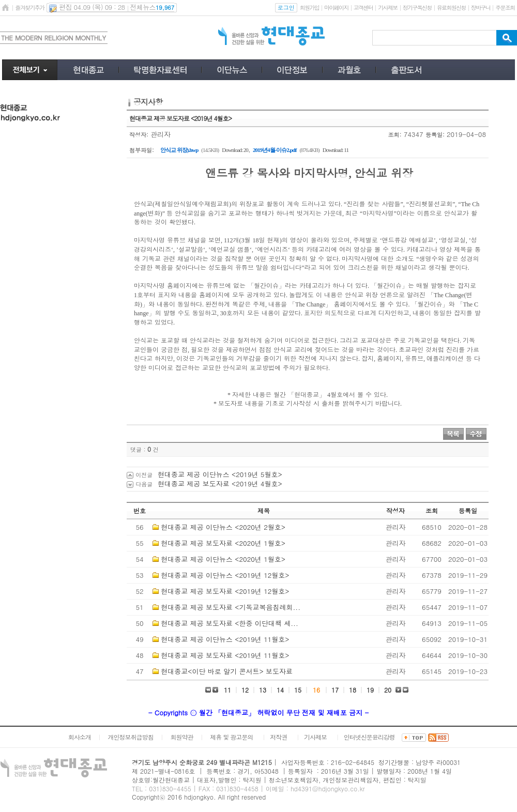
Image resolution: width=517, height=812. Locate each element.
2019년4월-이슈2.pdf (275, 150)
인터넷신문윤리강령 (369, 737)
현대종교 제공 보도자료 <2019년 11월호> (225, 655)
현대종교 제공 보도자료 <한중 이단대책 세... (229, 623)
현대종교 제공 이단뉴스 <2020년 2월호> (223, 527)
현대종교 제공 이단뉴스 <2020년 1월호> (223, 559)
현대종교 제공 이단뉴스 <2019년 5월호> (220, 474)
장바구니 (481, 7)
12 (245, 690)
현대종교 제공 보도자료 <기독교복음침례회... (231, 607)
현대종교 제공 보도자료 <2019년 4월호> (220, 484)
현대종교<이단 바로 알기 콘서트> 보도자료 (227, 671)
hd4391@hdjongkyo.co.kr (328, 788)
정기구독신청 (417, 7)
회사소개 (80, 737)
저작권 (278, 737)
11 (227, 690)
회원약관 (181, 737)
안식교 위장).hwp (179, 150)
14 (280, 690)
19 (370, 690)
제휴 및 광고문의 (231, 737)
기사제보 (387, 7)
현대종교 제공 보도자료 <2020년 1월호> (223, 543)
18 (353, 690)
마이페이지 (336, 7)
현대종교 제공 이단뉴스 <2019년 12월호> (225, 575)
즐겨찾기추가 (29, 7)
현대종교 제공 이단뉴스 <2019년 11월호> (225, 639)
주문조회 (505, 7)
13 (263, 690)
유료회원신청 (451, 7)
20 (388, 690)
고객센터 (363, 7)
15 (298, 690)
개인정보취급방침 (131, 737)
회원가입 (309, 7)
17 (335, 690)
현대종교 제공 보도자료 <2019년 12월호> (225, 591)
